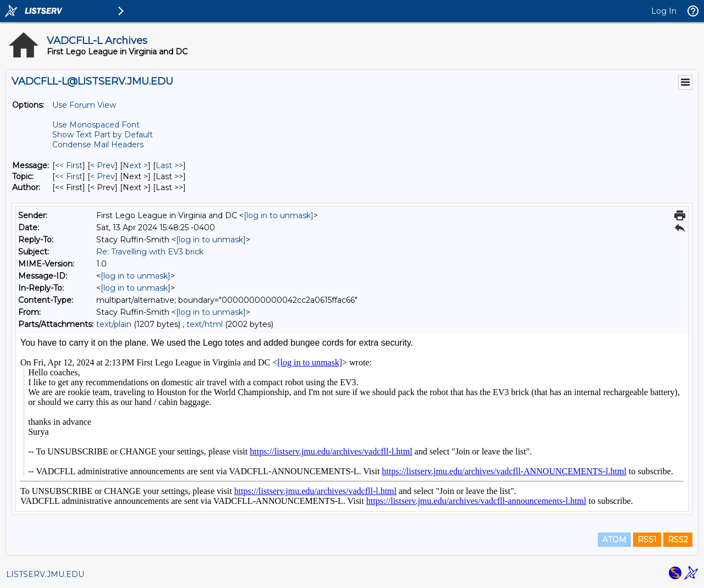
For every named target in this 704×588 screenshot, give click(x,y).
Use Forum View (84, 105)
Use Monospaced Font (96, 125)
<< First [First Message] (69, 165)
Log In (664, 11)
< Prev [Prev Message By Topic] (103, 176)
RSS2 (678, 540)
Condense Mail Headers (98, 145)
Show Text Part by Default (103, 135)
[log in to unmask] (279, 215)
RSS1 (647, 540)
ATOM (614, 540)
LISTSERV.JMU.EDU (45, 574)
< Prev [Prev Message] (103, 165)
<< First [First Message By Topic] (69, 176)
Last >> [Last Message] (169, 165)
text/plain (114, 324)
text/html (205, 324)
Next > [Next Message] (135, 165)
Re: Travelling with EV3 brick (150, 252)
